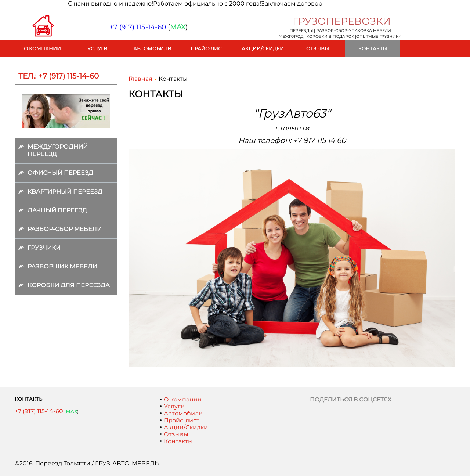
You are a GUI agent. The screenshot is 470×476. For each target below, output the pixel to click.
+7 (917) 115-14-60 (39, 411)
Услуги (97, 48)
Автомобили (152, 48)
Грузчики (44, 248)
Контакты (373, 48)
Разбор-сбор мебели (65, 229)
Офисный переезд (60, 173)
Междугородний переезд (58, 150)
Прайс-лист (207, 48)
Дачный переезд (57, 210)
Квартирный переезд (65, 192)
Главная (140, 79)
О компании (42, 48)
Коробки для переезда (69, 285)
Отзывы (318, 48)
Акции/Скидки (263, 48)
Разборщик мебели (62, 266)
